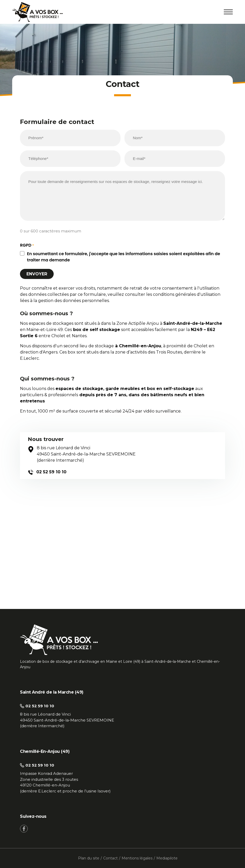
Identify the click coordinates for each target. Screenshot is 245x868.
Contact (110, 858)
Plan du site (89, 858)
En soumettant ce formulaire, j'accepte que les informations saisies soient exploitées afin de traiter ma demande (124, 257)
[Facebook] (24, 829)
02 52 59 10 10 (47, 472)
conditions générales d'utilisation (187, 294)
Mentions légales (137, 858)
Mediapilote (167, 858)
